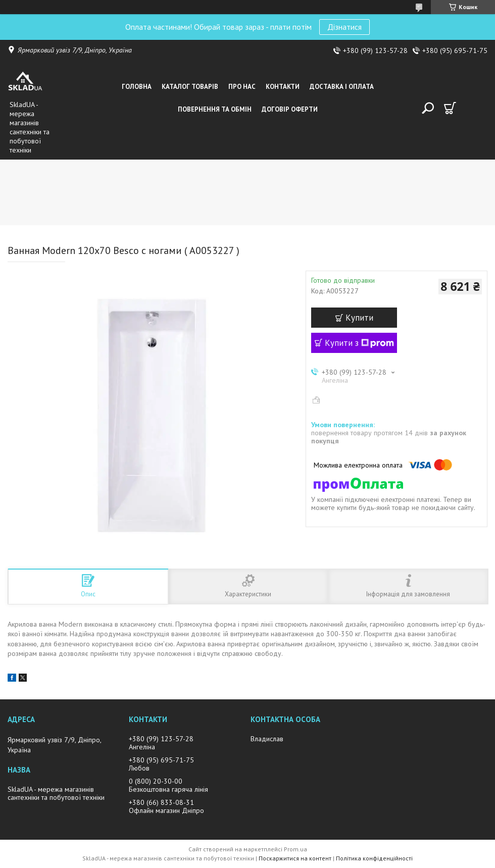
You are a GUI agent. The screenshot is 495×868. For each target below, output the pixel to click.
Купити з (359, 343)
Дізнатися (344, 27)
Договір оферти (290, 109)
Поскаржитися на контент (295, 858)
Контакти (283, 87)
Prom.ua (295, 849)
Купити (359, 318)
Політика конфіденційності (374, 858)
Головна (137, 87)
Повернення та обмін (215, 109)
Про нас (242, 87)
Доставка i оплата (342, 87)
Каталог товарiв (190, 87)
